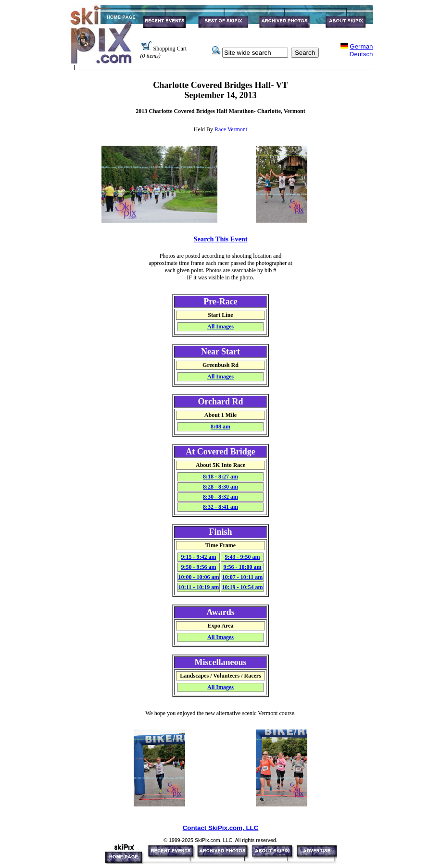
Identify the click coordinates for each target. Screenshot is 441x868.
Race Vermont (231, 129)
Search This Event (220, 239)
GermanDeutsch (361, 50)
